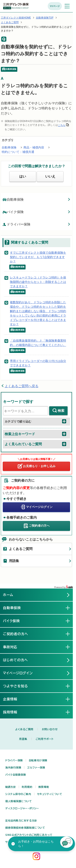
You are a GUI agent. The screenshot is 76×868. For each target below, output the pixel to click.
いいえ (50, 176)
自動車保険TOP (45, 18)
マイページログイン (39, 507)
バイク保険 (13, 212)
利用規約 (27, 787)
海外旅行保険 (13, 767)
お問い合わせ (50, 729)
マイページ (55, 6)
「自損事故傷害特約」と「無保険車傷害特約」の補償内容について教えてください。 (38, 343)
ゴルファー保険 (36, 767)
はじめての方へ (15, 660)
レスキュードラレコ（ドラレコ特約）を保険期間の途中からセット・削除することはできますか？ (38, 282)
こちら (62, 125)
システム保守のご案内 (18, 794)
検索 (61, 411)
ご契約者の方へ (39, 526)
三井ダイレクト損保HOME (16, 18)
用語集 (14, 561)
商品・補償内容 (34, 147)
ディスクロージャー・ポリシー (22, 808)
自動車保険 (9, 147)
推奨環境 (44, 787)
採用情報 (14, 712)
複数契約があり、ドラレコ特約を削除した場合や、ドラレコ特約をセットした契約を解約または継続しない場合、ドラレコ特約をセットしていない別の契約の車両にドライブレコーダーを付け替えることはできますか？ (38, 313)
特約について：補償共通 (18, 152)
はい (23, 176)
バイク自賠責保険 (16, 775)
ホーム (8, 595)
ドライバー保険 (16, 224)
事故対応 (14, 647)
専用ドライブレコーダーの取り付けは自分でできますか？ (38, 363)
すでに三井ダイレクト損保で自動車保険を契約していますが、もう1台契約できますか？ (38, 257)
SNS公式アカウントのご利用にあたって (29, 835)
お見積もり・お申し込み (39, 466)
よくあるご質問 (10, 22)
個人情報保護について (19, 801)
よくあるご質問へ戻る (22, 386)
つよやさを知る (19, 686)
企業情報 (14, 699)
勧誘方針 (11, 787)
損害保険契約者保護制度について (25, 828)
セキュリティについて (50, 794)
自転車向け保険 (38, 760)
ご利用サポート (45, 739)
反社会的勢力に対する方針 (21, 820)
